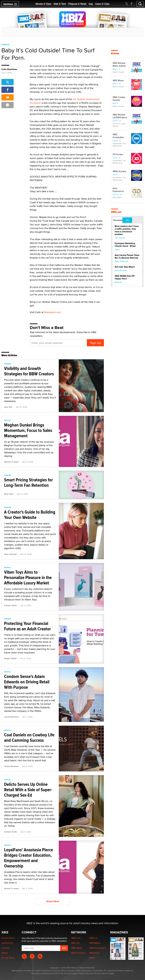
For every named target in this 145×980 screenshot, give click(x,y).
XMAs (92, 958)
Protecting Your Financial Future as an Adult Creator (27, 626)
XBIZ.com (76, 938)
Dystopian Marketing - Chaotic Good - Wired (125, 245)
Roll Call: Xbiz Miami (125, 267)
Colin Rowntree (9, 69)
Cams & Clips (102, 4)
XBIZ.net (116, 212)
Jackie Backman (11, 717)
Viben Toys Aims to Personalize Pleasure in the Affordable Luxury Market (28, 577)
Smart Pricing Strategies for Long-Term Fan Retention (28, 482)
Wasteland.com (53, 312)
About (4, 953)
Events (115, 53)
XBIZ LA (93, 938)
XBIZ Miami (118, 80)
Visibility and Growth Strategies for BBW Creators (29, 371)
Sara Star (8, 407)
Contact (5, 948)
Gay (91, 4)
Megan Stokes (11, 658)
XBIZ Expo (94, 953)
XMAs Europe (119, 171)
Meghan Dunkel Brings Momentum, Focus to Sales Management (28, 430)
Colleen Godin (11, 605)
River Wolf (9, 494)
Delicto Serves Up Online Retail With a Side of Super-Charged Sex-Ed (28, 790)
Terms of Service (101, 973)
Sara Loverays (10, 554)
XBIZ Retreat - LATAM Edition (120, 116)
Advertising (7, 943)
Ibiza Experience (118, 190)
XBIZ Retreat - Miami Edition (119, 64)
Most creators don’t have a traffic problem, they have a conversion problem (127, 230)
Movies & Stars (43, 4)
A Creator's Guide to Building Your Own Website (30, 515)
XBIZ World (77, 948)
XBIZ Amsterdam (118, 136)
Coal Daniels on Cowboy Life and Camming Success (29, 737)
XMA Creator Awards (119, 99)
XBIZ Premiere (78, 953)
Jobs (127, 220)
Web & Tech (60, 4)
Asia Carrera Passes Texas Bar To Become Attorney (127, 256)
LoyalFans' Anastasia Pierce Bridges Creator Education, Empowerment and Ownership (29, 858)
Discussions (118, 220)
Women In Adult (11, 462)
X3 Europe (118, 154)
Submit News (8, 938)
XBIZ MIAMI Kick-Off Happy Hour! (125, 277)
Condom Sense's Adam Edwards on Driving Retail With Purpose (27, 682)
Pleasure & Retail (77, 4)
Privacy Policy (8, 958)
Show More (53, 901)
